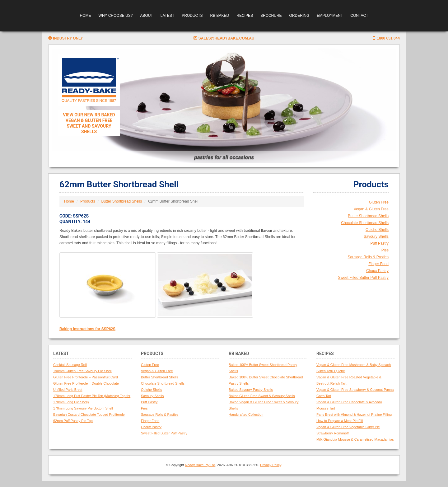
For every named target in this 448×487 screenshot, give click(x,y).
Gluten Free (379, 202)
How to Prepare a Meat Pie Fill (340, 421)
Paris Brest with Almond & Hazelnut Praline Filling (354, 414)
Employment (330, 16)
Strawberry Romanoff (333, 433)
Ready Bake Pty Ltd (200, 465)
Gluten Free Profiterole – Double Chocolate (86, 383)
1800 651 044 (386, 38)
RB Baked (220, 16)
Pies (385, 250)
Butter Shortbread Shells (121, 201)
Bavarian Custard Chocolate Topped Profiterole (89, 414)
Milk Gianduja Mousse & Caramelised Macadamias (355, 439)
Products (192, 16)
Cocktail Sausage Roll (70, 365)
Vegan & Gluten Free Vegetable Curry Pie (348, 427)
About (146, 16)
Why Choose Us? (116, 16)
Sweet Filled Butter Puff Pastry (363, 278)
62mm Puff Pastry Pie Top (73, 421)
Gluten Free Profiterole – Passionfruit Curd (86, 377)
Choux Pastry (377, 271)
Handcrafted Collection (246, 414)
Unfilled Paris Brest (68, 390)
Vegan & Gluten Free (371, 209)
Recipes (245, 16)
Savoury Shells (376, 236)
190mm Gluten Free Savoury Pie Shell (82, 371)
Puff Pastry (380, 243)
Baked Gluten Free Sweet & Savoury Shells (262, 396)
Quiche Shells (377, 230)
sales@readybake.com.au (224, 38)
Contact (359, 16)
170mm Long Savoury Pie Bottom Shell (83, 408)
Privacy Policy (271, 465)
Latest (167, 16)
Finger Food (378, 264)
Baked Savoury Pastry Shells (251, 390)
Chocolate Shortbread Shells (365, 223)
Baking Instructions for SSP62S (87, 329)
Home (86, 16)
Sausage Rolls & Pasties (368, 257)
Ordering (299, 16)
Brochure (271, 16)
